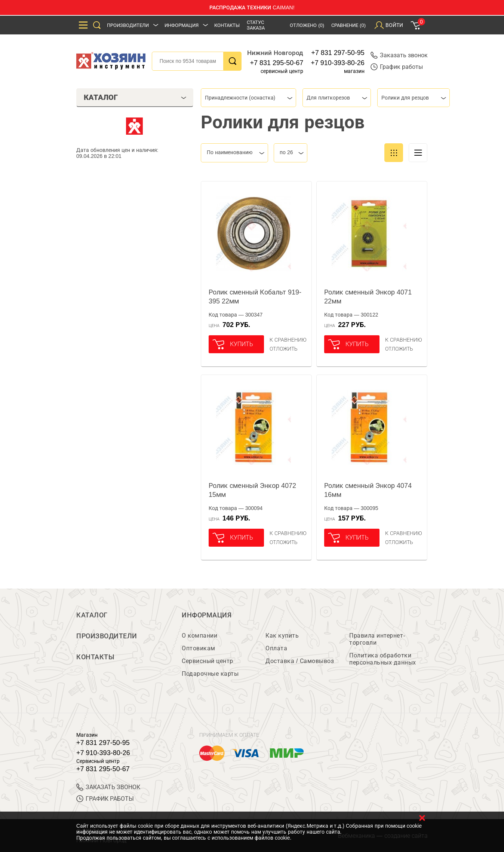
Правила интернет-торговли (377, 639)
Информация (182, 25)
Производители (128, 25)
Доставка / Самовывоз (300, 661)
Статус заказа (256, 25)
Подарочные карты (210, 674)
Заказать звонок (399, 55)
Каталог (92, 615)
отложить (284, 349)
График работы (397, 67)
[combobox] (248, 98)
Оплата (276, 648)
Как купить (282, 636)
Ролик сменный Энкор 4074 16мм (368, 490)
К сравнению (288, 340)
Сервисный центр (208, 661)
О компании (199, 636)
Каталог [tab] (135, 97)
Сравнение (348, 25)
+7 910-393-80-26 (338, 63)
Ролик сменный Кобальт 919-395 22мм (255, 297)
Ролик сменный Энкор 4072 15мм (252, 490)
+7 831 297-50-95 (338, 53)
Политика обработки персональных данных (383, 659)
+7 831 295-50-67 (277, 63)
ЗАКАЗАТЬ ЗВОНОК (108, 787)
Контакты (227, 25)
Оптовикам (199, 648)
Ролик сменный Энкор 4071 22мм (368, 297)
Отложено (307, 25)
